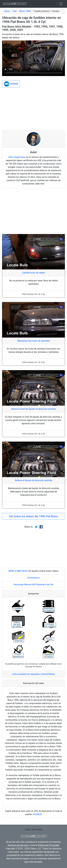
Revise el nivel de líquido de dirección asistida (34, 409)
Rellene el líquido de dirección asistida (33, 480)
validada (11, 84)
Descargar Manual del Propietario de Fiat (33, 585)
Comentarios (34, 578)
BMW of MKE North (18, 571)
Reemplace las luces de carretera (33, 341)
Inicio (7, 11)
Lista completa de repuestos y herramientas (33, 674)
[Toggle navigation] (61, 4)
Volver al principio (33, 829)
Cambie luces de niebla (33, 273)
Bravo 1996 (25, 11)
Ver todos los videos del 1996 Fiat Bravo (34, 516)
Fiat (15, 11)
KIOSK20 (37, 814)
